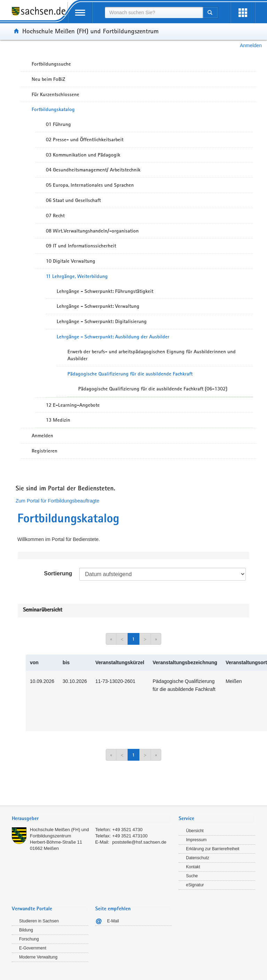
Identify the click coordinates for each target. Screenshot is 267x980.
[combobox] (154, 12)
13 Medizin (58, 420)
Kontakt (193, 867)
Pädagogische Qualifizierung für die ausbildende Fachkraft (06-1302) (153, 389)
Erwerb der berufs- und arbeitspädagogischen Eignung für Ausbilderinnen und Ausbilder (152, 355)
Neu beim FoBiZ (48, 79)
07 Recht (55, 216)
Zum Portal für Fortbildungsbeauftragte (57, 501)
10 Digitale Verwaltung (71, 261)
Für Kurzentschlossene (55, 94)
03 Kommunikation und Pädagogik (83, 155)
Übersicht (195, 831)
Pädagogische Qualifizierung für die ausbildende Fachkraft (130, 374)
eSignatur (195, 885)
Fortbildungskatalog (53, 109)
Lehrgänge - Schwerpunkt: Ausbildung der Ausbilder (113, 337)
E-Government (33, 948)
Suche (192, 876)
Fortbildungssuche (51, 64)
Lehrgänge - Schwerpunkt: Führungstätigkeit (105, 291)
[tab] (92, 819)
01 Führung (58, 124)
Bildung (26, 930)
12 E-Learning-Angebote (73, 405)
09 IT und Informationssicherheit (81, 246)
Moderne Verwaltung (38, 957)
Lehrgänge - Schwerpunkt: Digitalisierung (102, 321)
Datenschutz (198, 858)
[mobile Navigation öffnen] (80, 13)
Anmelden (251, 45)
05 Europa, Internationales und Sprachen (90, 185)
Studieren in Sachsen (39, 921)
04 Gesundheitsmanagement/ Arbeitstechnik (93, 170)
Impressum (196, 840)
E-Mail (113, 921)
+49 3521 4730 (127, 830)
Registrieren (44, 451)
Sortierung (58, 573)
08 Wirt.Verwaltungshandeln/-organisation (92, 231)
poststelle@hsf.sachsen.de (139, 842)
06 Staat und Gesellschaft (73, 200)
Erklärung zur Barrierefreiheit (213, 849)
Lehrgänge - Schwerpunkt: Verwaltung (98, 306)
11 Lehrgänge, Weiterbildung (77, 276)
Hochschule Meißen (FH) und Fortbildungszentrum (90, 31)
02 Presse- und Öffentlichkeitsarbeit (85, 140)
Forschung (29, 939)
